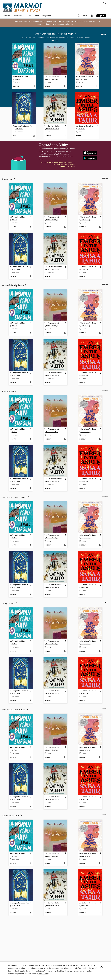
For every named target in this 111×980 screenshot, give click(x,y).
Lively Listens (10, 604)
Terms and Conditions (46, 965)
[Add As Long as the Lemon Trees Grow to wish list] (34, 136)
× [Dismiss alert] (99, 22)
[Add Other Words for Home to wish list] (97, 86)
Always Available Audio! (15, 710)
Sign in (101, 16)
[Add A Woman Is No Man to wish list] (34, 86)
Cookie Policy (43, 974)
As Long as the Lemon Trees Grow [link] (23, 126)
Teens (37, 16)
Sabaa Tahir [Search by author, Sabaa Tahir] (82, 129)
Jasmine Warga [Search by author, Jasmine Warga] (83, 79)
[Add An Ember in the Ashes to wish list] (97, 136)
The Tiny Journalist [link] (52, 77)
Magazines (47, 16)
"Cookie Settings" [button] (38, 971)
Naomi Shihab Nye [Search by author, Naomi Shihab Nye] (52, 79)
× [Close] (102, 967)
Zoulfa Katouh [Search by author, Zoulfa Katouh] (19, 129)
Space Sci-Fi (9, 392)
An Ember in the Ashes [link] (85, 126)
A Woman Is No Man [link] (20, 77)
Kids (29, 16)
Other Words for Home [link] (85, 77)
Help (105, 3)
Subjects (6, 16)
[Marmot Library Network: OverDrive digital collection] (23, 8)
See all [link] (103, 34)
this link (85, 21)
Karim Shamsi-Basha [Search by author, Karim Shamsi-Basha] (53, 129)
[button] (82, 16)
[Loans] (92, 16)
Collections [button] (19, 16)
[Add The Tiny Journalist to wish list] (65, 86)
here (53, 24)
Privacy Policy (64, 965)
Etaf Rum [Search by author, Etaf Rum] (17, 79)
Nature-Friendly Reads (14, 285)
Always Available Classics (16, 498)
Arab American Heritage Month (56, 34)
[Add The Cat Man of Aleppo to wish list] (65, 136)
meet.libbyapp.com (67, 166)
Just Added (9, 179)
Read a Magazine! (12, 816)
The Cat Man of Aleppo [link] (53, 126)
